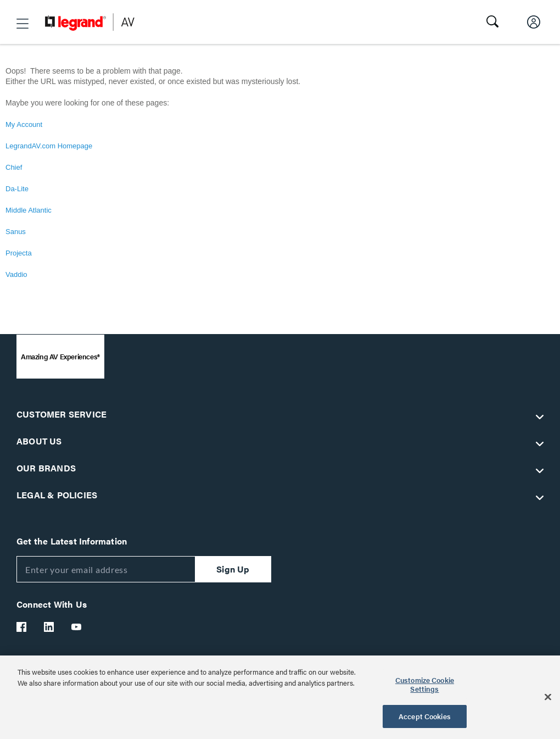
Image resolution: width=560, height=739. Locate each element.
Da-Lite (17, 189)
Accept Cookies (425, 716)
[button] (23, 24)
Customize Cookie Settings (425, 684)
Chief (14, 167)
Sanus (16, 232)
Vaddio (16, 274)
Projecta (19, 253)
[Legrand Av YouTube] (77, 627)
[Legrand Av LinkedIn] (49, 627)
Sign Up (233, 569)
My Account (24, 124)
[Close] (548, 697)
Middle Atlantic (29, 210)
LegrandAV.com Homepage (49, 146)
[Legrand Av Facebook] (22, 627)
